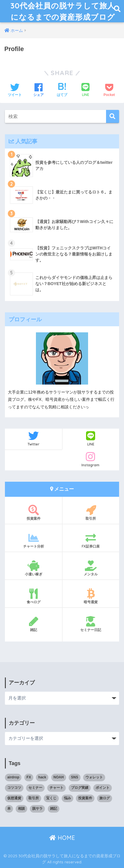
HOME (62, 838)
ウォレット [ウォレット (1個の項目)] (94, 777)
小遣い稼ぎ (33, 568)
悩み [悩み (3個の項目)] (68, 798)
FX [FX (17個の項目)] (29, 777)
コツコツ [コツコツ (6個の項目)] (14, 788)
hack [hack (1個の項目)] (42, 777)
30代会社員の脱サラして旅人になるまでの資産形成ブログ (63, 11)
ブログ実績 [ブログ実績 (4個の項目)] (80, 788)
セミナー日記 (91, 624)
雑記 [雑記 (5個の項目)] (54, 809)
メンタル (91, 568)
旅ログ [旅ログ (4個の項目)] (105, 798)
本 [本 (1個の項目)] (9, 809)
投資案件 (33, 513)
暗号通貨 (91, 596)
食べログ (33, 596)
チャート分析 (33, 541)
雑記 (33, 624)
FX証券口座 (91, 541)
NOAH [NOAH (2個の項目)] (59, 777)
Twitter (33, 438)
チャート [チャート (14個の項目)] (56, 788)
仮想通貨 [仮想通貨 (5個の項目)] (14, 798)
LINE (91, 438)
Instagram (91, 459)
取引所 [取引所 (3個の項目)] (34, 798)
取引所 (91, 513)
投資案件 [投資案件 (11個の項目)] (85, 798)
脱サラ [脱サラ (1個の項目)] (37, 809)
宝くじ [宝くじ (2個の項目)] (51, 798)
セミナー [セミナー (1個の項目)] (35, 788)
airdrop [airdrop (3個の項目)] (13, 777)
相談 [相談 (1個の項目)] (21, 809)
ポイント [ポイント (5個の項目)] (103, 788)
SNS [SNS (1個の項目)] (75, 777)
